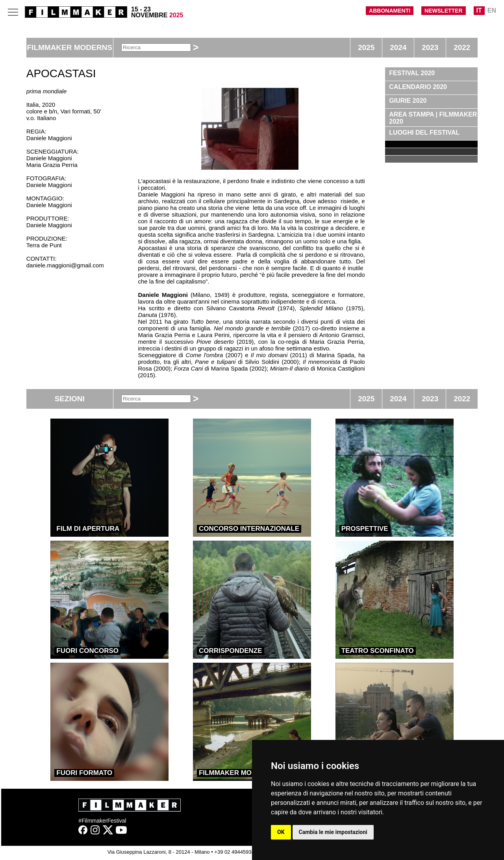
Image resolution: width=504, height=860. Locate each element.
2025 (366, 47)
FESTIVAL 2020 (412, 73)
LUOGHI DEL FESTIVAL (424, 133)
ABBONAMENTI (390, 11)
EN (492, 10)
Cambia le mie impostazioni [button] (333, 832)
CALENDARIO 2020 (418, 87)
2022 (462, 47)
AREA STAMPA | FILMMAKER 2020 (433, 118)
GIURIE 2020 (408, 101)
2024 (398, 47)
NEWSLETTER (443, 11)
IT (479, 10)
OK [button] (281, 832)
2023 (430, 47)
